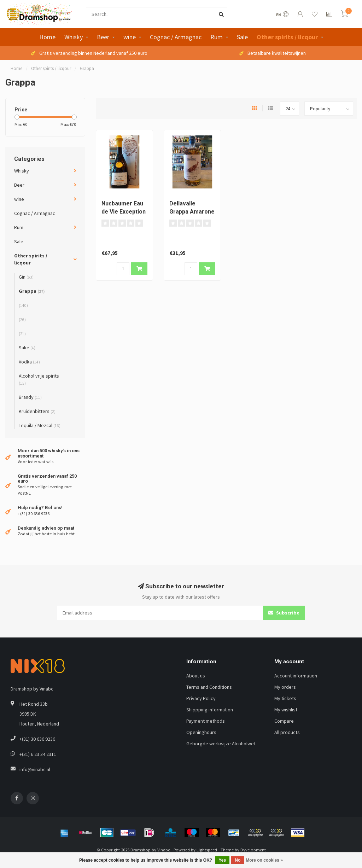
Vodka (29, 362)
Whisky (74, 37)
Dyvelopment (253, 850)
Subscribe (284, 613)
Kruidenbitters (37, 411)
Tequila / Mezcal (40, 425)
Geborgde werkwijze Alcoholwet (221, 744)
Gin (26, 277)
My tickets (285, 698)
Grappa (32, 291)
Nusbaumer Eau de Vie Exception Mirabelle (124, 212)
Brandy (30, 397)
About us (196, 676)
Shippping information (210, 710)
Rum (217, 37)
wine (130, 37)
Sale (242, 37)
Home (47, 37)
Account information (296, 676)
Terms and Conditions (209, 687)
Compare (284, 721)
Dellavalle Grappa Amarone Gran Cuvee (192, 212)
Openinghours (201, 732)
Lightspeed (207, 850)
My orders (285, 687)
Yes (223, 860)
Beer (103, 37)
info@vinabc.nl (35, 769)
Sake (27, 348)
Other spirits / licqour (287, 37)
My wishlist (286, 710)
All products (287, 732)
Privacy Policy (201, 698)
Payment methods (206, 721)
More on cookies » (264, 860)
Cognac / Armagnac (176, 37)
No (238, 860)
